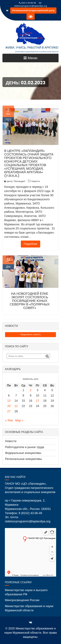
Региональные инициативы (23, 459)
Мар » (19, 420)
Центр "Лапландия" (15, 181)
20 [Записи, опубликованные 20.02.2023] (9, 406)
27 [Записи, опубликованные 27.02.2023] (9, 411)
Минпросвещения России (22, 600)
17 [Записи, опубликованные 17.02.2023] (38, 401)
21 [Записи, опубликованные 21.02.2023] (16, 406)
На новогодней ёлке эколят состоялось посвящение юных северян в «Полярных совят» (30, 301)
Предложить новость (31, 334)
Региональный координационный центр (33, 10)
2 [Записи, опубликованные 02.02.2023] (31, 390)
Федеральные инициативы (23, 453)
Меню (30, 58)
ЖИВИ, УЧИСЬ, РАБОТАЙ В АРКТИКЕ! (32, 48)
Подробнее (30, 244)
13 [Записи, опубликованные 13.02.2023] (9, 401)
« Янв (9, 420)
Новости (36, 181)
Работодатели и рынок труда (25, 447)
